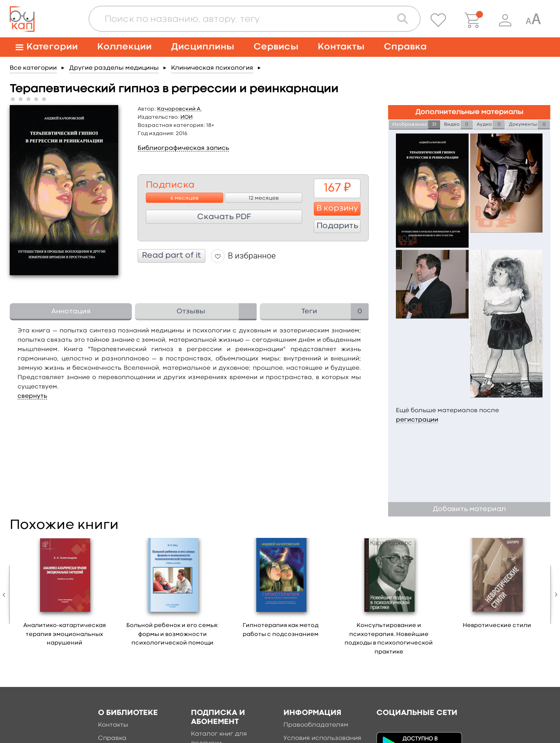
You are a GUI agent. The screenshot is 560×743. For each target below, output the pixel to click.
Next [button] (554, 595)
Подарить (337, 226)
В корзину (337, 209)
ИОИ (186, 117)
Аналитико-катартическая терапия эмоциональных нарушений (65, 634)
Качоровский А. (179, 109)
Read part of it (171, 256)
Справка (405, 47)
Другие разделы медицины (114, 68)
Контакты (341, 47)
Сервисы (276, 47)
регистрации (417, 420)
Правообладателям (316, 725)
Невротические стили (497, 626)
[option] (65, 595)
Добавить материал (469, 509)
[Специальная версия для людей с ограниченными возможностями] (533, 20)
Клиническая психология (212, 68)
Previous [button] (6, 595)
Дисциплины (203, 47)
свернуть (32, 396)
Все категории (33, 68)
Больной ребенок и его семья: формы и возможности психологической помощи (172, 634)
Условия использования (322, 738)
